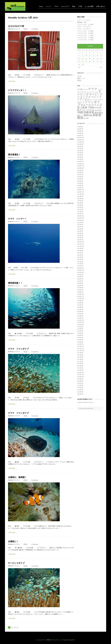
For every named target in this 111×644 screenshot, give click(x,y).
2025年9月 (80, 144)
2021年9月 (80, 248)
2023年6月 (80, 203)
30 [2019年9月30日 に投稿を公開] (83, 64)
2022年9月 (80, 222)
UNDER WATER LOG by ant (85, 402)
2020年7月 (80, 279)
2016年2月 (80, 394)
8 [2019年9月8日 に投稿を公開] (79, 55)
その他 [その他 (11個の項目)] (80, 89)
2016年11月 (81, 375)
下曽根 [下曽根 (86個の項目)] (91, 108)
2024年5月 (80, 179)
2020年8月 (80, 277)
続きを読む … (13, 81)
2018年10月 (81, 325)
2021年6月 (80, 255)
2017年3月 (80, 366)
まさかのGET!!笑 (16, 26)
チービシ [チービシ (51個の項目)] (92, 97)
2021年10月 (81, 246)
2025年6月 (80, 151)
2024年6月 (80, 177)
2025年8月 (80, 146)
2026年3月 (80, 131)
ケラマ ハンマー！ (17, 219)
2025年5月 (80, 153)
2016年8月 (80, 381)
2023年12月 (81, 190)
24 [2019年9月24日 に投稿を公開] (86, 61)
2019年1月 (80, 318)
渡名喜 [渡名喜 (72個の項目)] (98, 113)
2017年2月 (80, 368)
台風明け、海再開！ (17, 477)
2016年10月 (81, 377)
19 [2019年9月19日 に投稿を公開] (93, 58)
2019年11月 (81, 296)
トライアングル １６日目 (85, 38)
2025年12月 (81, 138)
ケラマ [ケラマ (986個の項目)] (93, 89)
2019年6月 (80, 307)
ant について (65, 6)
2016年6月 (80, 385)
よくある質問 (89, 6)
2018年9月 (80, 327)
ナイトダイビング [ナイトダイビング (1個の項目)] (94, 100)
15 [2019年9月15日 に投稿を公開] (79, 58)
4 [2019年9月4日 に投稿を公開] (90, 53)
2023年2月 (80, 212)
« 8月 (79, 67)
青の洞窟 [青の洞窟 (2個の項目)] (86, 118)
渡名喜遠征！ (14, 155)
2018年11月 (81, 322)
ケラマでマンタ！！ (17, 90)
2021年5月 (80, 257)
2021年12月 (81, 242)
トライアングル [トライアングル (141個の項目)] (90, 98)
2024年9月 (80, 170)
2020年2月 (80, 290)
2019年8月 (80, 303)
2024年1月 (80, 188)
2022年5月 (80, 231)
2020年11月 (81, 270)
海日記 (26, 29)
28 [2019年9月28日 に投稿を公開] (101, 61)
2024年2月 (80, 185)
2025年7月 (80, 148)
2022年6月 (80, 229)
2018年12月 (81, 320)
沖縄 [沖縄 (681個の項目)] (80, 112)
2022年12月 (81, 216)
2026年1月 (80, 135)
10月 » (101, 67)
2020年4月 (80, 285)
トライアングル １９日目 (85, 31)
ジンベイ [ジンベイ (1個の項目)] (89, 92)
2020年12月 (81, 268)
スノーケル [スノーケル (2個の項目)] (95, 92)
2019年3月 (80, 314)
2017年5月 (80, 361)
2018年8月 (80, 329)
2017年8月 (80, 355)
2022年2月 (80, 238)
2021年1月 (80, 266)
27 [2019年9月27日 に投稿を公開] (97, 61)
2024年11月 (81, 166)
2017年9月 (80, 353)
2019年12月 (81, 294)
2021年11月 (81, 244)
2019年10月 (81, 298)
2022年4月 (80, 233)
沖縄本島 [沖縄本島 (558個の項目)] (89, 112)
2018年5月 (80, 335)
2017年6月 (80, 359)
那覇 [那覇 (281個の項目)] (95, 115)
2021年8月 (80, 251)
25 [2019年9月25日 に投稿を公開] (90, 61)
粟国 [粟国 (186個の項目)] (86, 115)
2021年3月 (80, 262)
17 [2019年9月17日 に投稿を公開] (86, 58)
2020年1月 (80, 292)
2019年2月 (80, 316)
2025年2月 (80, 159)
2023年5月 (80, 205)
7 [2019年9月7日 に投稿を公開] (101, 53)
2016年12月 (81, 372)
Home (41, 6)
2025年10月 (81, 142)
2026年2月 (80, 133)
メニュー (49, 6)
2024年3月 (80, 183)
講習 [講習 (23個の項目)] (91, 115)
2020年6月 (80, 281)
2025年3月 (80, 157)
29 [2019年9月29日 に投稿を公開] (79, 64)
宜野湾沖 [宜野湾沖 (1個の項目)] (99, 110)
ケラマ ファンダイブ (18, 349)
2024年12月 (81, 164)
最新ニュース (81, 78)
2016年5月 (80, 388)
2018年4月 (80, 338)
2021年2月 (80, 264)
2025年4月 (80, 155)
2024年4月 (80, 181)
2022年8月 (80, 225)
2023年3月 (80, 209)
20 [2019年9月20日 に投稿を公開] (97, 58)
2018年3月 (80, 340)
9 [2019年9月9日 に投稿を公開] (83, 55)
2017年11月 (81, 348)
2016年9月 (80, 379)
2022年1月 (80, 240)
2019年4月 (80, 311)
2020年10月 (81, 272)
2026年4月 (80, 129)
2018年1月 (80, 344)
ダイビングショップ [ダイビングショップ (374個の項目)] (90, 96)
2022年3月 (80, 235)
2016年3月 (80, 392)
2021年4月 (80, 259)
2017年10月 (81, 351)
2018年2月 (80, 342)
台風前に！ (13, 541)
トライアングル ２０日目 (85, 24)
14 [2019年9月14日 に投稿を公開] (101, 55)
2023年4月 (80, 207)
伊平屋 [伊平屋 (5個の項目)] (97, 108)
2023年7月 (80, 201)
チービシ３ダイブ (16, 563)
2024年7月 (80, 175)
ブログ (56, 6)
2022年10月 (81, 220)
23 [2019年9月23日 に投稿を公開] (83, 61)
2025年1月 (80, 162)
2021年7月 (80, 253)
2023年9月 (80, 196)
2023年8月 (80, 198)
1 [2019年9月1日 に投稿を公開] (79, 53)
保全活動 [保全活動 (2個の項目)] (92, 110)
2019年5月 (80, 309)
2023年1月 (80, 214)
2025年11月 (81, 140)
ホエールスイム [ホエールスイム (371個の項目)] (90, 105)
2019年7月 (80, 305)
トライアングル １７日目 (85, 35)
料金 (74, 6)
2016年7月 (80, 383)
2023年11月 (81, 192)
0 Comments (35, 29)
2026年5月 (80, 127)
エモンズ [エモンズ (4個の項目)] (85, 89)
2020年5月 (80, 283)
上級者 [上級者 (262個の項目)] (84, 107)
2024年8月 (80, 172)
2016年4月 (80, 390)
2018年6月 (80, 333)
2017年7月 (80, 357)
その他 (79, 76)
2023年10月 (81, 194)
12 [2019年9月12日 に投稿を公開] (93, 55)
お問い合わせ (100, 6)
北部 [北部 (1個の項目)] (96, 110)
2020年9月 (80, 275)
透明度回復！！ (15, 283)
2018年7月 (80, 331)
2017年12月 (81, 346)
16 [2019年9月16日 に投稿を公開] (83, 58)
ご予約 (80, 6)
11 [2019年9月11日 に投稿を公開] (90, 55)
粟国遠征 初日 (82, 22)
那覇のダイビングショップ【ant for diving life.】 (61, 640)
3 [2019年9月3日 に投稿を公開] (86, 53)
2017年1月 (80, 370)
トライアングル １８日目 (85, 33)
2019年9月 (80, 301)
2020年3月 (80, 288)
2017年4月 (80, 364)
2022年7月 (80, 227)
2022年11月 (81, 218)
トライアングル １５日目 (85, 40)
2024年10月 (81, 168)
